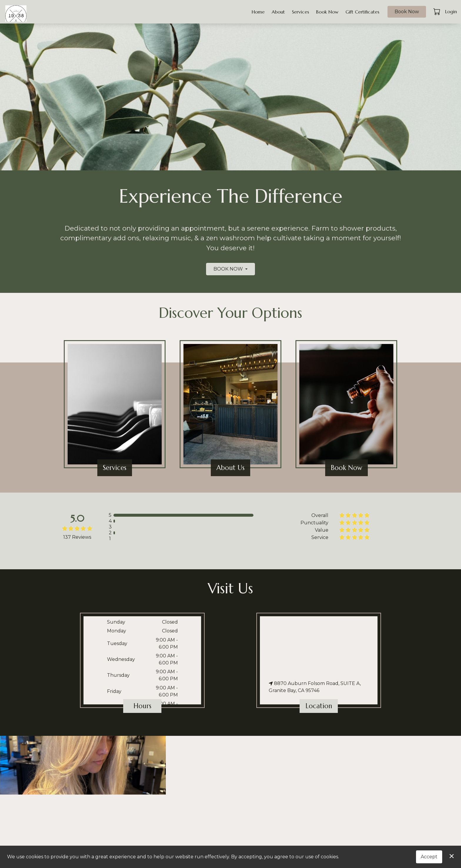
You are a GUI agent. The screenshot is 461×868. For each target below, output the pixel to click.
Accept (429, 857)
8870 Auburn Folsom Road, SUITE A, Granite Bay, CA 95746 (315, 687)
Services (300, 12)
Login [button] (451, 11)
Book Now (327, 12)
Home (258, 12)
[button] (437, 11)
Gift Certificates (362, 12)
